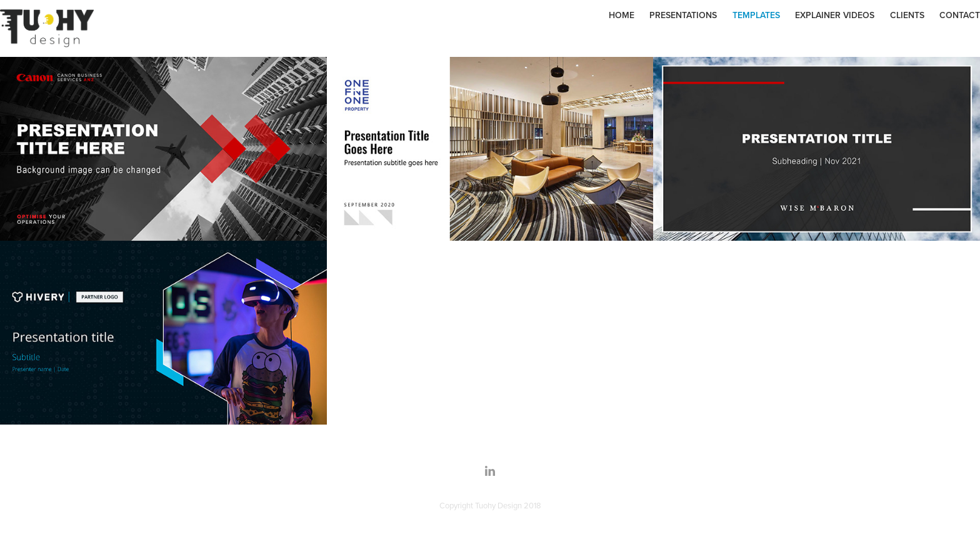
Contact (960, 15)
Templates (756, 15)
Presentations (683, 15)
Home (622, 15)
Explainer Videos (835, 15)
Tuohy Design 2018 (508, 505)
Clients (907, 15)
